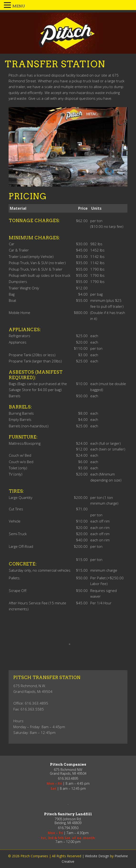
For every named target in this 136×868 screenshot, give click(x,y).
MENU (19, 6)
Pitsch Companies (68, 33)
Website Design (97, 856)
